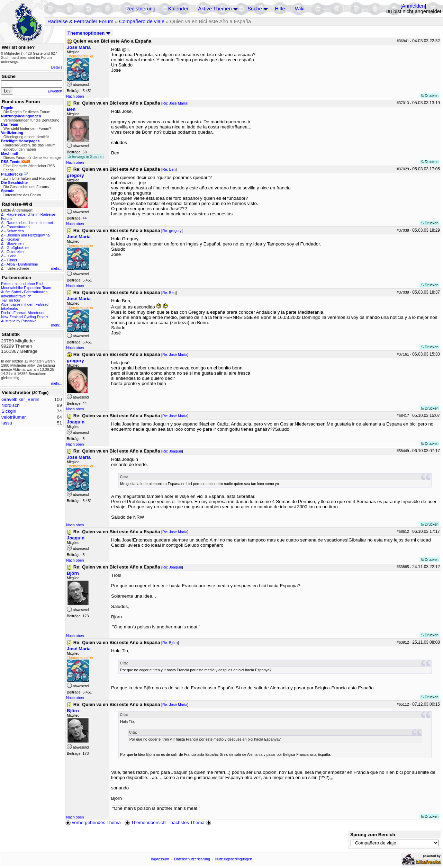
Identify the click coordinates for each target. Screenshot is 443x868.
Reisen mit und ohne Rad (22, 284)
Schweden (15, 231)
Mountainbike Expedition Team (26, 288)
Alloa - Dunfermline (22, 264)
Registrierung (140, 9)
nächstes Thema (192, 822)
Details (57, 67)
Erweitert (55, 91)
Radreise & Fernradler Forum (80, 21)
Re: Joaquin (172, 451)
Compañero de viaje (142, 21)
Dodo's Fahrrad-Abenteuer (23, 313)
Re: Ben (169, 169)
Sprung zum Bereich (373, 835)
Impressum (160, 859)
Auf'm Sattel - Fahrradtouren (24, 292)
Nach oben (75, 96)
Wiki (300, 9)
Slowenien (15, 243)
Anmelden (413, 6)
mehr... (57, 268)
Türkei (12, 260)
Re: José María (175, 103)
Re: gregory (172, 231)
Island (11, 256)
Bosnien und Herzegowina (28, 235)
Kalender (178, 9)
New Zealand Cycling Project (25, 317)
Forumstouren (18, 227)
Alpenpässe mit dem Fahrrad (25, 304)
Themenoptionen (89, 33)
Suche (255, 9)
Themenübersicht (146, 822)
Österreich (15, 252)
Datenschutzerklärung (192, 859)
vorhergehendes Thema (93, 822)
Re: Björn (170, 643)
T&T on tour (11, 300)
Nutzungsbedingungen (234, 859)
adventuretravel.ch (16, 296)
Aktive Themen (215, 9)
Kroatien (13, 239)
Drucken (430, 96)
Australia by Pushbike (19, 321)
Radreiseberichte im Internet (30, 223)
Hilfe (280, 9)
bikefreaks (10, 308)
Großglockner (18, 248)
